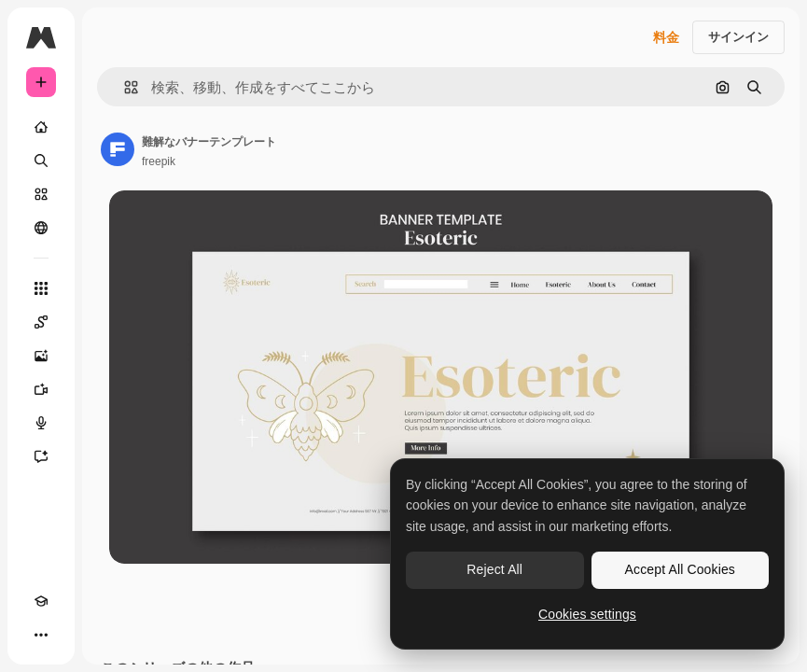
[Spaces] (41, 322)
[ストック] (41, 194)
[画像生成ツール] (41, 356)
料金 (666, 37)
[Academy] (41, 601)
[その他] (41, 635)
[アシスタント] (41, 456)
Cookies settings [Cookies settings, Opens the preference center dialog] (587, 614)
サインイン (738, 37)
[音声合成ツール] (41, 423)
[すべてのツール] (41, 288)
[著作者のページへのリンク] (118, 149)
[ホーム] (41, 127)
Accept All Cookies (680, 569)
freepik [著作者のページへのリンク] (159, 161)
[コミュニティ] (41, 228)
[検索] (41, 161)
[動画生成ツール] (41, 389)
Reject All (494, 569)
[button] (124, 87)
